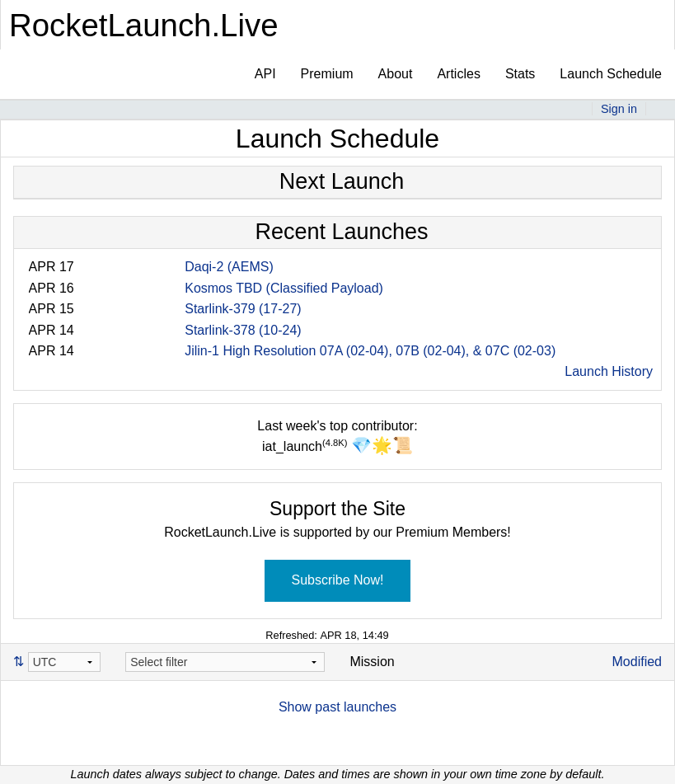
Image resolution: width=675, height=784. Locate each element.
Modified (637, 662)
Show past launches (337, 707)
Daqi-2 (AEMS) (229, 267)
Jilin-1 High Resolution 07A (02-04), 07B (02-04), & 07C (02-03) (370, 351)
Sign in (619, 109)
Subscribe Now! (337, 580)
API (265, 74)
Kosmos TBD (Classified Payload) (284, 288)
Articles (458, 74)
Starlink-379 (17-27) (243, 309)
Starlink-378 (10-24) (243, 330)
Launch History (609, 371)
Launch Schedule (611, 74)
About (396, 74)
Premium (327, 74)
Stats (520, 74)
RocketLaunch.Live (144, 25)
